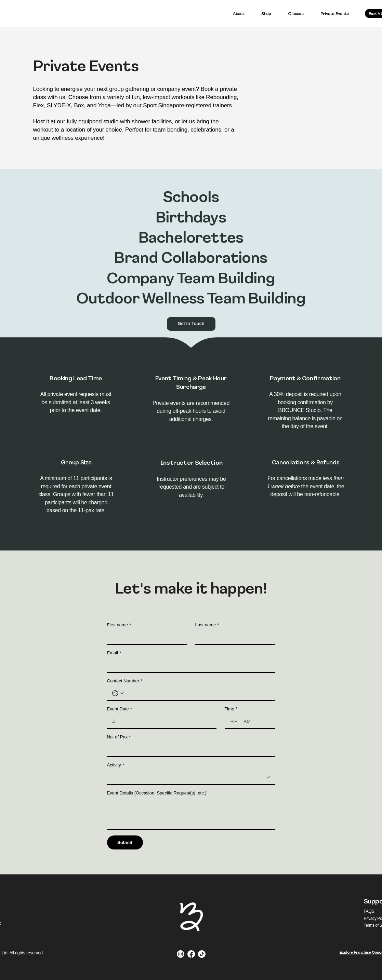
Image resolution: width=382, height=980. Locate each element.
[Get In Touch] (191, 324)
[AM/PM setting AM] (248, 721)
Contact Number (125, 681)
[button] (266, 13)
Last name (207, 625)
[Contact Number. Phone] (198, 693)
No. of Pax (119, 737)
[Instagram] (181, 954)
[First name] (145, 637)
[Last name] (233, 637)
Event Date (120, 709)
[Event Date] (113, 721)
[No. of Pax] (189, 749)
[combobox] (191, 778)
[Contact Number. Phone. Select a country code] (118, 693)
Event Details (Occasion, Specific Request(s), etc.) (157, 793)
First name (119, 625)
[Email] (189, 665)
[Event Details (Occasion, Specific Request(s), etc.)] (191, 814)
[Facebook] (191, 954)
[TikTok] (202, 954)
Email (114, 653)
